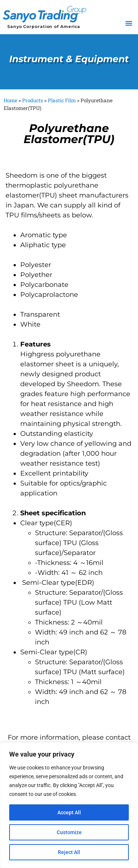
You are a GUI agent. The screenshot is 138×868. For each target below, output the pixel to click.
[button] (129, 23)
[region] (69, 805)
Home (10, 100)
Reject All (69, 852)
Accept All (69, 812)
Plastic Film (62, 100)
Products (33, 100)
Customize (69, 832)
